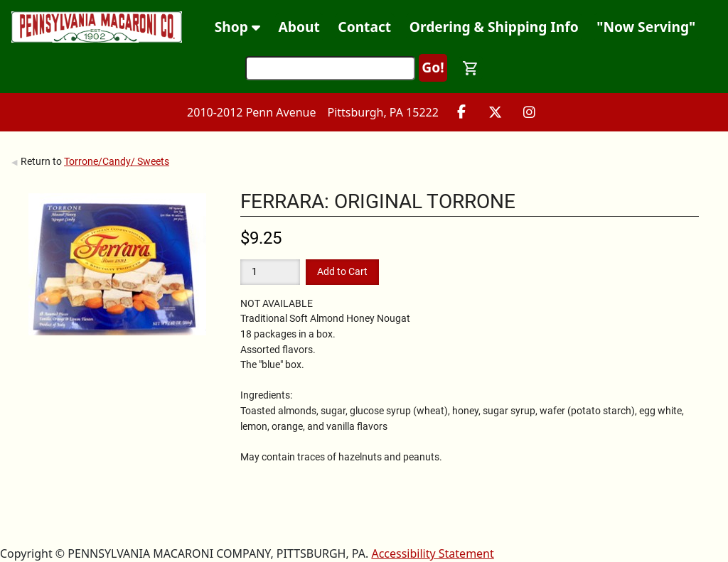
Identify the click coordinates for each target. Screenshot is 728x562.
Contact (364, 27)
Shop (237, 27)
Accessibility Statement (432, 553)
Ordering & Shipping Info (494, 27)
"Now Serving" (646, 27)
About (299, 27)
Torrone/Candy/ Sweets (117, 161)
